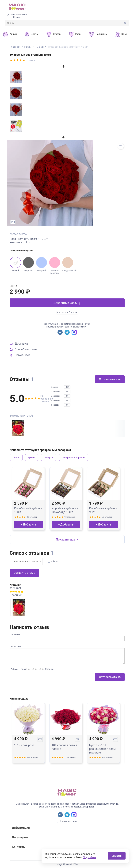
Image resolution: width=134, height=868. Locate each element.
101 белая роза (24, 745)
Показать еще (67, 539)
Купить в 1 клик (67, 312)
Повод (16, 457)
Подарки (48, 457)
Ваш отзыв (16, 647)
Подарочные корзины (73, 457)
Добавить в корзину (67, 303)
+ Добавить (28, 524)
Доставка (21, 344)
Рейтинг (15, 669)
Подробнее (89, 857)
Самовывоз (23, 355)
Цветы (32, 457)
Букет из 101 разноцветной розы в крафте (102, 749)
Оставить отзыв (110, 379)
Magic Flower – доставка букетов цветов (37, 804)
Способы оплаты (26, 349)
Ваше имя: (16, 634)
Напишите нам (69, 821)
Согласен (117, 856)
